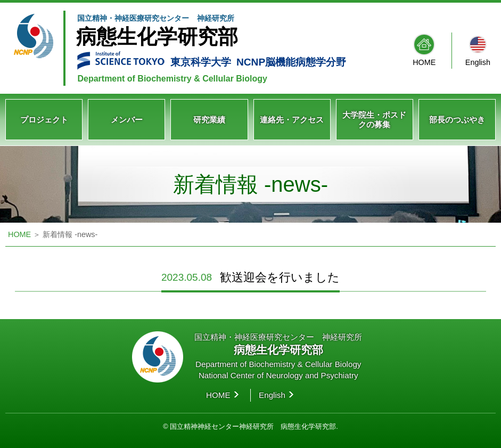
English (478, 62)
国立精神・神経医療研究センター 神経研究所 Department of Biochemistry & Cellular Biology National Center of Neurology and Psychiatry (278, 356)
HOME (424, 62)
